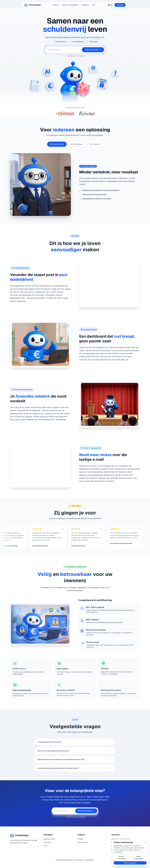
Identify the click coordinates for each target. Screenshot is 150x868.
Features (56, 5)
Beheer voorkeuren (122, 858)
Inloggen (120, 5)
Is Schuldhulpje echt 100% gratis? (75, 742)
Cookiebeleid (118, 852)
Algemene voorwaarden (120, 839)
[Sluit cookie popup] (146, 842)
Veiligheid (85, 5)
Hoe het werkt (49, 839)
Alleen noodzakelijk (138, 858)
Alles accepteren (130, 863)
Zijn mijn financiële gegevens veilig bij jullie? (75, 752)
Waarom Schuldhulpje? (70, 5)
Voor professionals (57, 144)
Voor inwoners (95, 144)
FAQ (94, 5)
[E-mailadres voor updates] (63, 50)
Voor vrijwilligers (77, 144)
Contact (81, 839)
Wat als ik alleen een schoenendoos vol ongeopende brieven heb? (75, 763)
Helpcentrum (83, 842)
